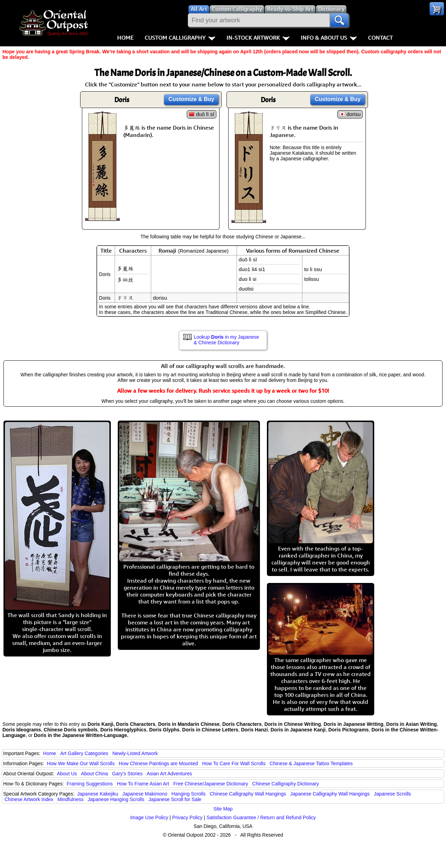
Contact (380, 38)
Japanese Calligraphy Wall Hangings (330, 794)
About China (95, 774)
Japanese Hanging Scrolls (116, 799)
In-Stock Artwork (258, 38)
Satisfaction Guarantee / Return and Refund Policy (261, 817)
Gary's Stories (127, 774)
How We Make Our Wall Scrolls (80, 763)
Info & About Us (329, 38)
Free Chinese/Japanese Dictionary (211, 784)
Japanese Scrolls (393, 794)
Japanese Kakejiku (98, 794)
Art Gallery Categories (84, 753)
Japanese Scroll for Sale (175, 799)
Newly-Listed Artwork (135, 753)
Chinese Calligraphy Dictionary (286, 784)
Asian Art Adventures (169, 774)
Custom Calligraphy (180, 38)
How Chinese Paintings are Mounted (158, 763)
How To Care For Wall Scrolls (234, 763)
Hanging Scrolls (189, 794)
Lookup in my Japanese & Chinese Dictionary (226, 340)
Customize (191, 99)
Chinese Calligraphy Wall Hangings (248, 794)
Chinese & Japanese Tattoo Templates (311, 763)
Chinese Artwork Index (29, 799)
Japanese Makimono (145, 794)
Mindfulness (71, 799)
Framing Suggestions (90, 784)
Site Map (223, 809)
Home (125, 38)
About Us (67, 774)
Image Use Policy (149, 817)
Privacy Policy (187, 817)
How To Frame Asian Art (143, 784)
